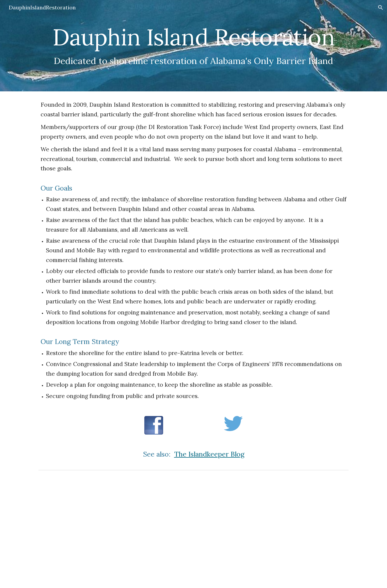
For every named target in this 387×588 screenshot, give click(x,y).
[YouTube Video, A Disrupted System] (193, 530)
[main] (193, 37)
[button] (381, 8)
